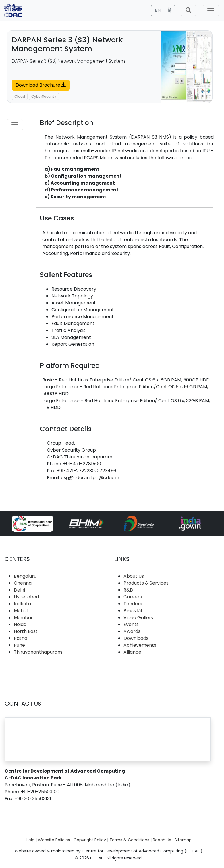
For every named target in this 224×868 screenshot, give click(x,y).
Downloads (136, 638)
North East (26, 631)
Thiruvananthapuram (38, 652)
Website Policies (54, 840)
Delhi (19, 590)
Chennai (23, 583)
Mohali (21, 611)
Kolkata (22, 604)
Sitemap (183, 840)
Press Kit (133, 611)
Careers (133, 597)
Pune (19, 645)
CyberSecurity (44, 96)
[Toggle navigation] (211, 11)
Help (30, 840)
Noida (20, 624)
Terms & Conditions (129, 840)
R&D (128, 590)
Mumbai (23, 618)
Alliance (132, 652)
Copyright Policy (90, 840)
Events (131, 624)
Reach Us (162, 840)
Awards (132, 631)
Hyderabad (26, 597)
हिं (170, 10)
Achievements (140, 645)
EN (158, 10)
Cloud (20, 96)
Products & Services (146, 583)
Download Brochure (41, 85)
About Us (134, 576)
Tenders (133, 604)
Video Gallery (139, 618)
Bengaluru (25, 576)
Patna (21, 638)
